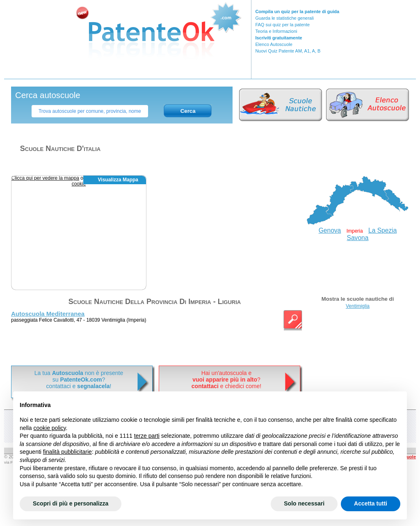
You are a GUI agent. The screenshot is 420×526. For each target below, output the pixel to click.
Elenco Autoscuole (274, 44)
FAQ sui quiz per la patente (282, 25)
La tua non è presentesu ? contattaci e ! (79, 380)
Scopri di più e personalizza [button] (71, 503)
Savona (358, 238)
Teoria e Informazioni (276, 31)
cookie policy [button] (49, 428)
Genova (330, 230)
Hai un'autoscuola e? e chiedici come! (226, 380)
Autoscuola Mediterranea (48, 314)
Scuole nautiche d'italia (60, 149)
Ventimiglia (358, 306)
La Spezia (382, 230)
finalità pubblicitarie (67, 452)
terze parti (147, 436)
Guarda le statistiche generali (284, 18)
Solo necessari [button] (304, 503)
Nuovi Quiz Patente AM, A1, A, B (288, 51)
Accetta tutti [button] (371, 503)
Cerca (188, 111)
